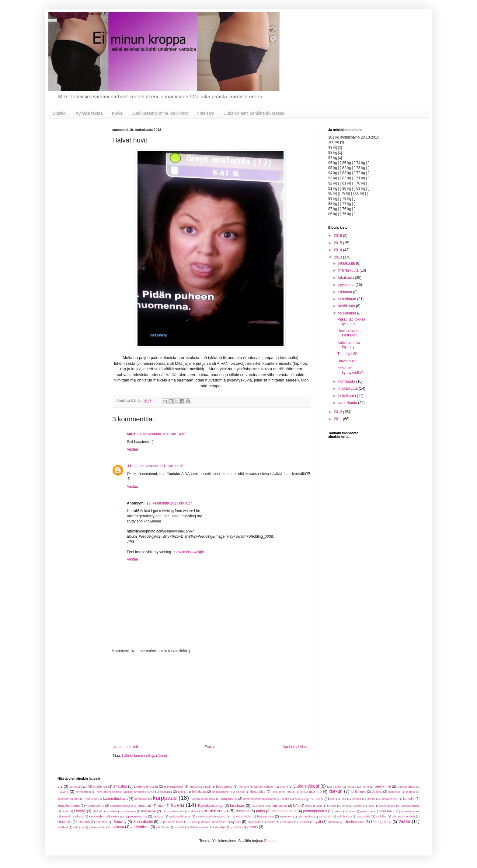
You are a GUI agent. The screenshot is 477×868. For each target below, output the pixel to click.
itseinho (315, 792)
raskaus (158, 816)
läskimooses (387, 806)
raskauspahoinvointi (211, 816)
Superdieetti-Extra (171, 822)
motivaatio (129, 811)
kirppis (371, 799)
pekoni (338, 811)
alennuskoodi (174, 786)
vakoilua (78, 827)
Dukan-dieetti (306, 786)
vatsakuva (116, 827)
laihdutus (237, 806)
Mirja (131, 434)
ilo (302, 792)
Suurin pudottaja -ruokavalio (207, 822)
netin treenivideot (173, 811)
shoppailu (64, 822)
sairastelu (325, 816)
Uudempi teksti (126, 747)
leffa (296, 806)
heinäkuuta (348, 299)
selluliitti (381, 816)
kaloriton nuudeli (68, 799)
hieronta (166, 792)
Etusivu (60, 113)
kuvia (177, 805)
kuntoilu (409, 799)
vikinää (180, 827)
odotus (194, 811)
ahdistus (120, 786)
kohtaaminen (389, 799)
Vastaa (132, 449)
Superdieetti (143, 822)
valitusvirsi (96, 827)
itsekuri (336, 791)
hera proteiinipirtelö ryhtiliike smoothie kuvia (125, 792)
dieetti (284, 787)
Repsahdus (265, 816)
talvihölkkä (254, 822)
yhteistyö (220, 827)
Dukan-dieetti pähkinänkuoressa (254, 113)
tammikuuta (348, 403)
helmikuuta (348, 396)
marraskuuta (349, 270)
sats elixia (364, 816)
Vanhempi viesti (296, 747)
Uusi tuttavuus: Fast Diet (349, 333)
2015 (339, 243)
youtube (236, 827)
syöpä (236, 822)
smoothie (102, 822)
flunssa (351, 787)
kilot (333, 799)
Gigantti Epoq (406, 787)
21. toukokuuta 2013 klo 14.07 (162, 434)
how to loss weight (189, 552)
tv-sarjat (304, 822)
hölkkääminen (221, 792)
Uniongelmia (381, 822)
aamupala (76, 787)
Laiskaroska (259, 806)
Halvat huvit (347, 361)
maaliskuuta (348, 388)
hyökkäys (199, 792)
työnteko (333, 822)
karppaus (165, 798)
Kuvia (117, 113)
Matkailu (98, 811)
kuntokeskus (95, 806)
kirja (344, 799)
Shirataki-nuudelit (404, 816)
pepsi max (367, 811)
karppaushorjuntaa (203, 799)
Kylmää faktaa (89, 113)
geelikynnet (383, 786)
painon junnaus (284, 811)
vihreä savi (163, 827)
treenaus (287, 822)
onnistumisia (216, 811)
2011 (339, 419)
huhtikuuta (347, 381)
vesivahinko (140, 827)
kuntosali (145, 806)
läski (371, 806)
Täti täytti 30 (347, 354)
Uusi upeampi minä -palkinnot (160, 113)
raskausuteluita (242, 816)
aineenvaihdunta (146, 786)
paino (261, 811)
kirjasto (357, 799)
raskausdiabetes (180, 816)
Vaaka (404, 821)
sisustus (84, 822)
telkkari (271, 822)
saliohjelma (344, 816)
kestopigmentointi (309, 799)
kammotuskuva (115, 799)
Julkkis (377, 792)
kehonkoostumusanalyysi (260, 799)
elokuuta (346, 292)
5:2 (60, 786)
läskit (65, 811)
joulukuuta (347, 263)
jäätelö (410, 792)
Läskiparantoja (410, 806)
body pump (224, 786)
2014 (339, 250)
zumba (252, 827)
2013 (339, 257)
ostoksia (243, 811)
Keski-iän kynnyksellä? (350, 370)
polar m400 (387, 811)
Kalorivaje (91, 799)
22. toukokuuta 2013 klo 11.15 (159, 466)
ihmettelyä (258, 792)
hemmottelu (83, 792)
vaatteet (63, 827)
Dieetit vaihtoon (265, 787)
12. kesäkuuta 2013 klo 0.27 (169, 503)
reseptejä (286, 816)
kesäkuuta (347, 306)
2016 (339, 236)
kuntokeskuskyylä (122, 806)
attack (207, 787)
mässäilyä (148, 811)
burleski (244, 787)
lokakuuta (347, 278)
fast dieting (334, 787)
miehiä (113, 811)
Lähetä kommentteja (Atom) (144, 756)
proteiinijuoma (410, 811)
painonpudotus (315, 811)
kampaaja (141, 799)
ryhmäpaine (305, 816)
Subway (120, 822)
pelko (351, 811)
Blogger (271, 841)
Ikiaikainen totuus (283, 792)
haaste (63, 792)
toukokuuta (348, 313)
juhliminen (358, 792)
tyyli (318, 822)
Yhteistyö (206, 113)
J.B (130, 466)
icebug (240, 792)
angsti (193, 787)
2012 (339, 412)
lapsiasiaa (280, 806)
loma (345, 806)
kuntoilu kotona (69, 806)
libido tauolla (314, 806)
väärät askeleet (199, 827)
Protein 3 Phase (73, 816)
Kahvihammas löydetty (349, 345)
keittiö (285, 799)
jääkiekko (395, 792)
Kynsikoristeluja (211, 806)
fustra (365, 787)
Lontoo (358, 806)
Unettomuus (354, 822)
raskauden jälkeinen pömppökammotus (118, 816)
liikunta (332, 806)
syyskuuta (347, 285)
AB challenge (97, 786)
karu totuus (229, 799)
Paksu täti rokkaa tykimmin (351, 322)
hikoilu (182, 792)
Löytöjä (80, 811)
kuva (161, 806)
